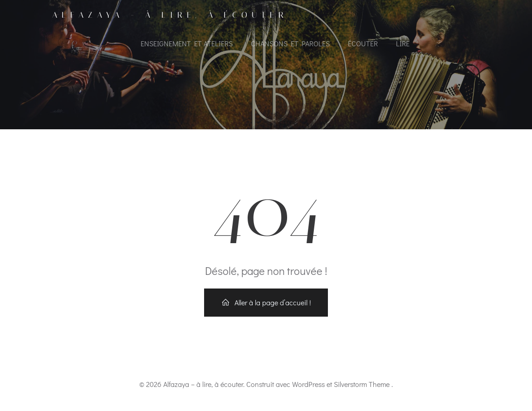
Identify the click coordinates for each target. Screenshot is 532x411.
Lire (403, 43)
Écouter (363, 43)
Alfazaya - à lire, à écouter (170, 15)
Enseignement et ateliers (187, 43)
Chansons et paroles (290, 43)
